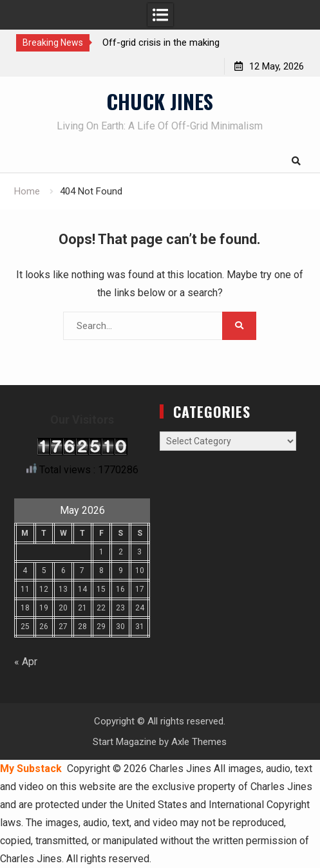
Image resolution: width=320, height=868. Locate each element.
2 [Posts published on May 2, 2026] (121, 552)
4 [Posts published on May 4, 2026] (25, 571)
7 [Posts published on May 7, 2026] (82, 571)
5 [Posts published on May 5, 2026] (44, 571)
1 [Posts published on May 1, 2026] (101, 552)
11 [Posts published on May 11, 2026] (25, 589)
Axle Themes (199, 742)
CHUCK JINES (160, 101)
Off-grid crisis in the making (161, 42)
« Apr (26, 662)
